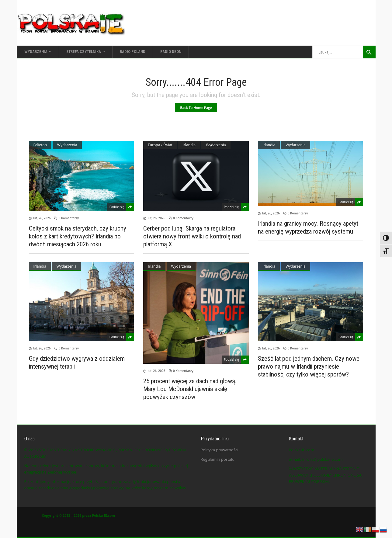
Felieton (40, 145)
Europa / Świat (160, 145)
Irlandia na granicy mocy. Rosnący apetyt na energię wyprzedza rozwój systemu (308, 227)
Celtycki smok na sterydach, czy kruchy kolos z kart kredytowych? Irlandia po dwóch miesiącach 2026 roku (78, 236)
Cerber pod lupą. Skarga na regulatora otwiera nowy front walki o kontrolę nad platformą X (192, 236)
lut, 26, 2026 (42, 218)
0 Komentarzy (69, 218)
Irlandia (189, 145)
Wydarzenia (67, 145)
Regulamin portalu (218, 459)
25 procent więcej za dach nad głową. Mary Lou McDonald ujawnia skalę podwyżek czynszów (190, 389)
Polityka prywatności (220, 450)
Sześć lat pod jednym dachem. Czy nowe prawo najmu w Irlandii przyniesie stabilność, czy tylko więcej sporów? (309, 366)
